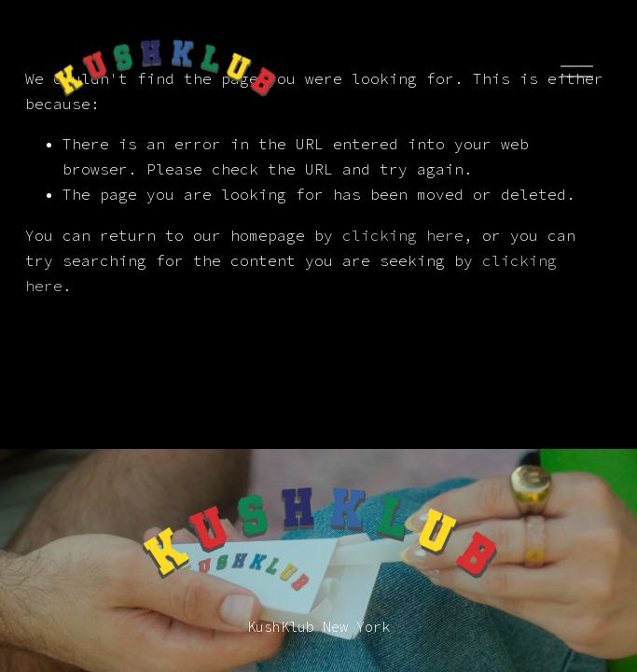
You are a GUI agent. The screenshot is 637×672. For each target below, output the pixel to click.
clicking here (403, 235)
